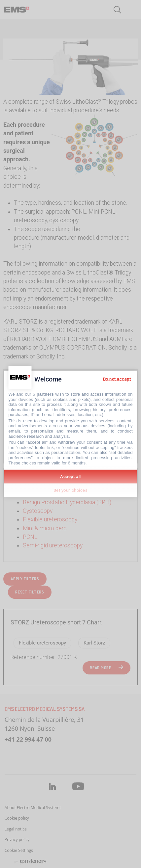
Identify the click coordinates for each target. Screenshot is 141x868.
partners (45, 394)
